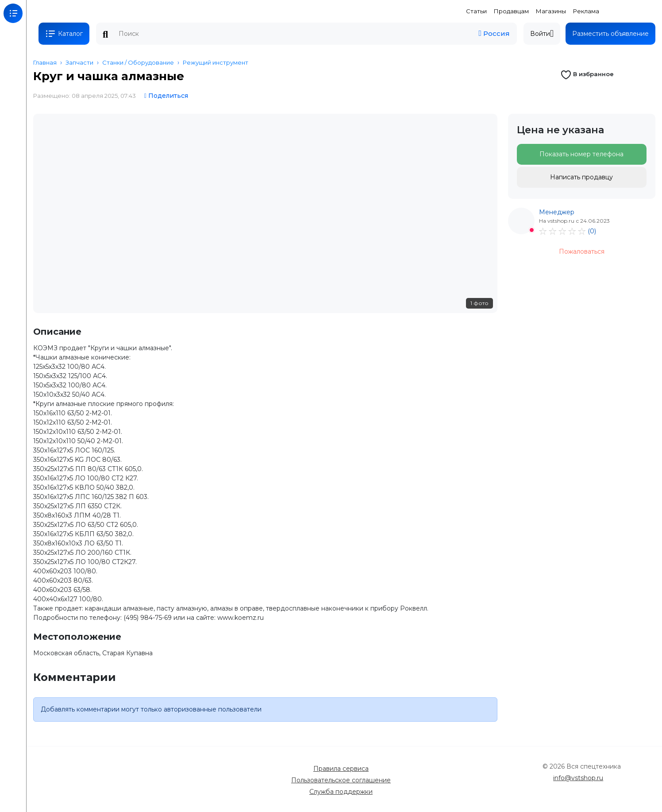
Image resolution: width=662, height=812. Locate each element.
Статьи (476, 11)
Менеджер (557, 212)
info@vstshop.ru (578, 778)
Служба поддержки (341, 792)
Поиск (105, 35)
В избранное (587, 74)
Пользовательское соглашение (341, 780)
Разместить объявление (610, 34)
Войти (542, 34)
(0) (592, 231)
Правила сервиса (341, 769)
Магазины (551, 11)
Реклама (586, 11)
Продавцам (511, 11)
